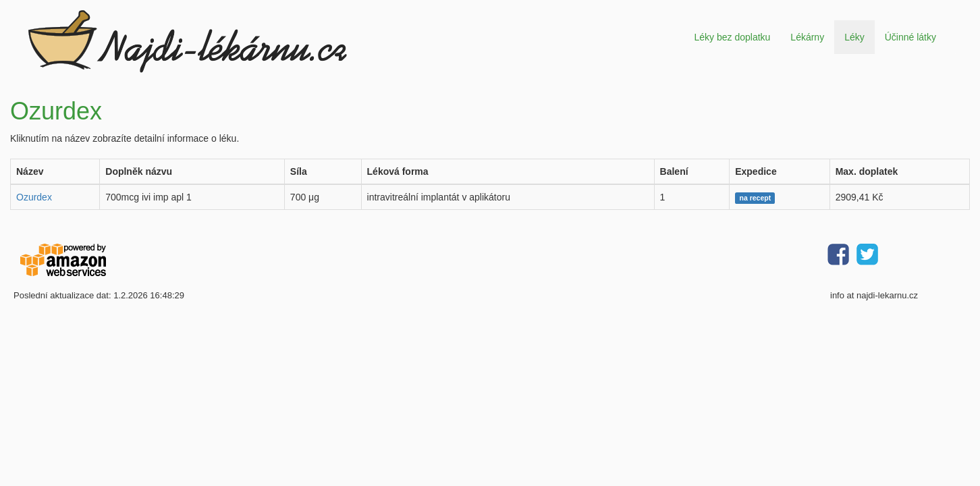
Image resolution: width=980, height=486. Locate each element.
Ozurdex (34, 197)
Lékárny (807, 37)
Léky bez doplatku (732, 37)
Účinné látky (910, 37)
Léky (854, 37)
